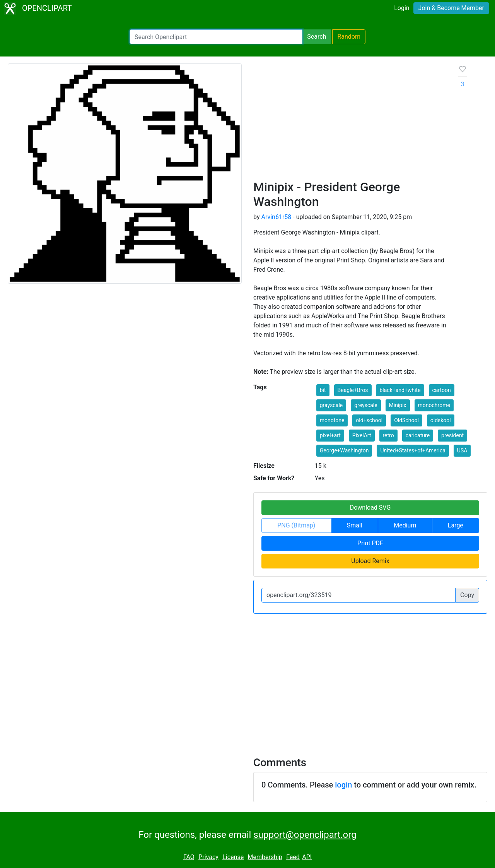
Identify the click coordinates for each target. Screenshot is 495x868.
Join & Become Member (451, 8)
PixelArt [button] (362, 435)
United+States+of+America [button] (413, 450)
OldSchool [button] (406, 420)
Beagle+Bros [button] (353, 390)
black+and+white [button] (400, 390)
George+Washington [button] (344, 450)
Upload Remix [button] (370, 561)
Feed (293, 857)
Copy (467, 595)
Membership (265, 857)
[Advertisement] (350, 122)
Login (402, 8)
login (343, 785)
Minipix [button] (398, 405)
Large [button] (456, 525)
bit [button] (323, 390)
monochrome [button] (434, 405)
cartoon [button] (442, 390)
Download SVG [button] (370, 508)
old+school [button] (369, 420)
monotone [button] (332, 420)
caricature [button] (418, 435)
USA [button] (462, 450)
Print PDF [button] (370, 543)
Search (317, 37)
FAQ (189, 857)
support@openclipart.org (305, 835)
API (307, 857)
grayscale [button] (331, 405)
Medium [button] (405, 525)
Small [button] (355, 525)
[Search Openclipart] (216, 37)
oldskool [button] (441, 420)
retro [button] (388, 435)
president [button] (452, 435)
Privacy (208, 857)
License (233, 857)
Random (349, 37)
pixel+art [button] (330, 435)
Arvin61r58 (276, 217)
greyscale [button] (366, 405)
